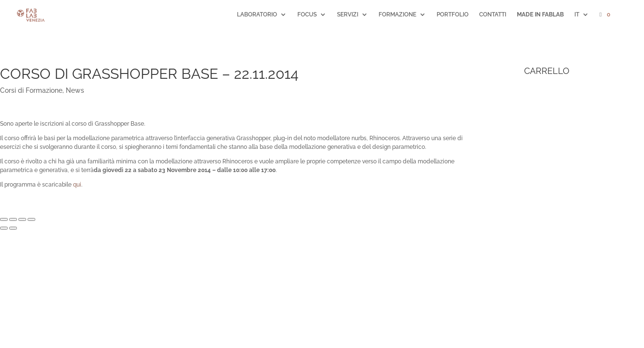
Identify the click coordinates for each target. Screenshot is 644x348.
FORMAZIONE (397, 14)
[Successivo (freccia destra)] (13, 228)
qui (77, 185)
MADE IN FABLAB (540, 14)
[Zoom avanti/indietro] (31, 219)
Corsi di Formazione (31, 90)
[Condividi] (13, 219)
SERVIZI (348, 14)
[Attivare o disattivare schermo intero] (22, 219)
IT (577, 14)
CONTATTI (493, 14)
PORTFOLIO (453, 14)
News (75, 90)
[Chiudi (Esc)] (4, 219)
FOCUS (307, 14)
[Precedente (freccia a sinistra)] (4, 228)
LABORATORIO (257, 14)
